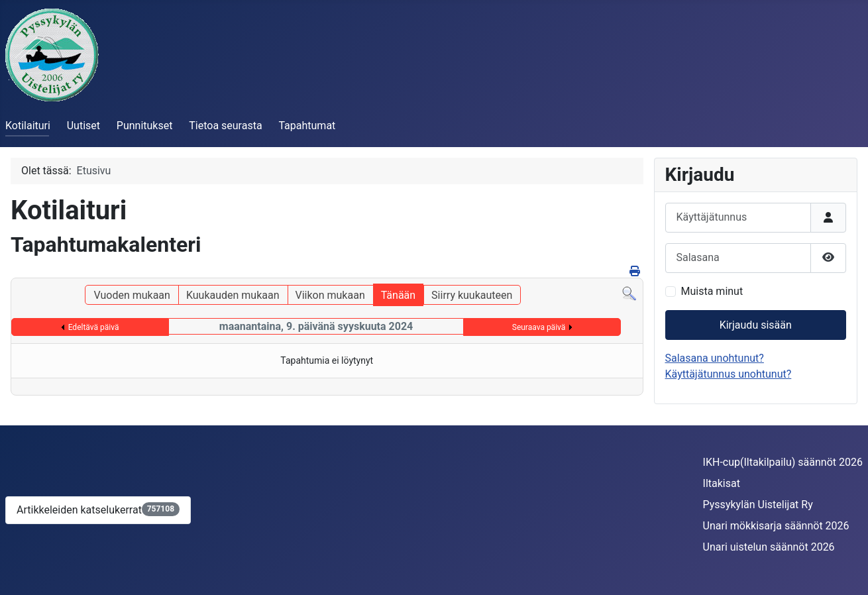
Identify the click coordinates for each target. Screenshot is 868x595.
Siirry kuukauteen (472, 295)
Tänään (398, 295)
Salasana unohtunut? (715, 358)
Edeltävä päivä (94, 327)
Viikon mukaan (330, 295)
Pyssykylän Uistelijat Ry (758, 505)
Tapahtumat (307, 126)
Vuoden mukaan (132, 295)
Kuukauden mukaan (233, 295)
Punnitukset (145, 126)
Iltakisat (722, 483)
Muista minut (712, 291)
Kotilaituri (28, 126)
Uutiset (83, 126)
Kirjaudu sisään (756, 325)
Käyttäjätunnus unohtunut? (729, 374)
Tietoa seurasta (225, 126)
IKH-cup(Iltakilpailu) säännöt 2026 (783, 462)
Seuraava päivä (539, 327)
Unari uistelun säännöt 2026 (769, 547)
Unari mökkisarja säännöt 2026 (776, 526)
